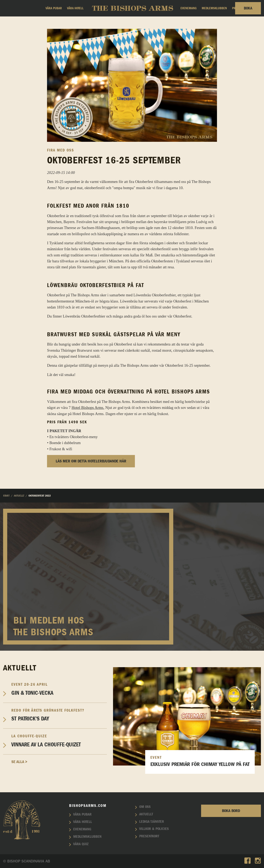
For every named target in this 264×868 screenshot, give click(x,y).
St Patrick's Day (59, 715)
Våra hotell (75, 8)
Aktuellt (146, 814)
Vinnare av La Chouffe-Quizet (59, 741)
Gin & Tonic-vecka (59, 689)
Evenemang (189, 8)
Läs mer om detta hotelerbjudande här (91, 461)
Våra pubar (54, 8)
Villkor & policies (154, 829)
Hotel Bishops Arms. (88, 408)
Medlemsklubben (214, 8)
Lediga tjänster (152, 822)
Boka (248, 8)
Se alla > (19, 762)
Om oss (145, 807)
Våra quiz (81, 844)
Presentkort (149, 836)
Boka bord (231, 811)
